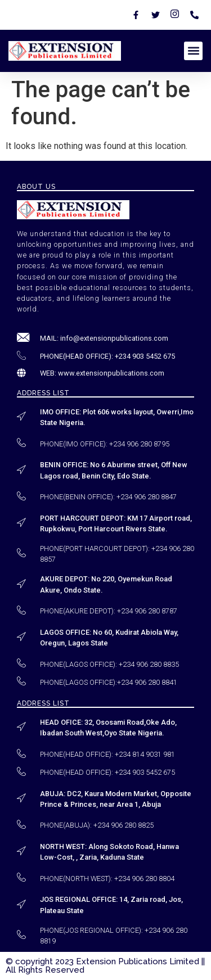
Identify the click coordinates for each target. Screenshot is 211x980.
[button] (193, 51)
